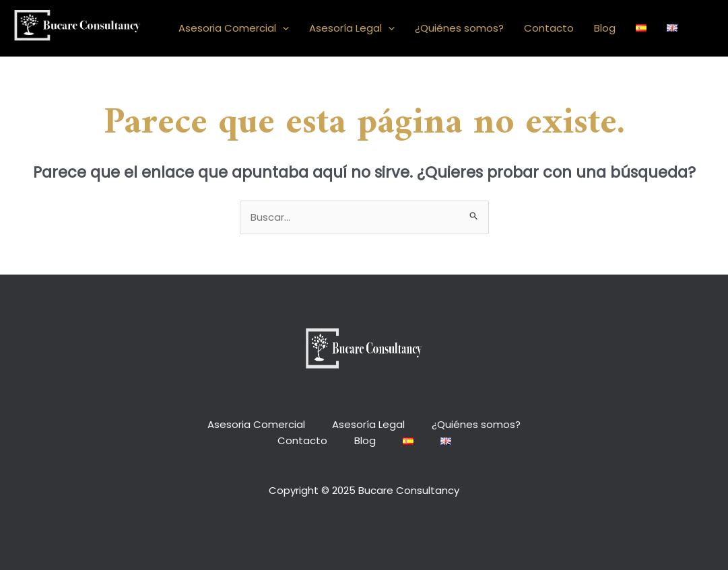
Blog (605, 28)
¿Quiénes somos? (459, 28)
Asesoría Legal (352, 28)
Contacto (549, 28)
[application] (283, 28)
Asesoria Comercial (234, 28)
